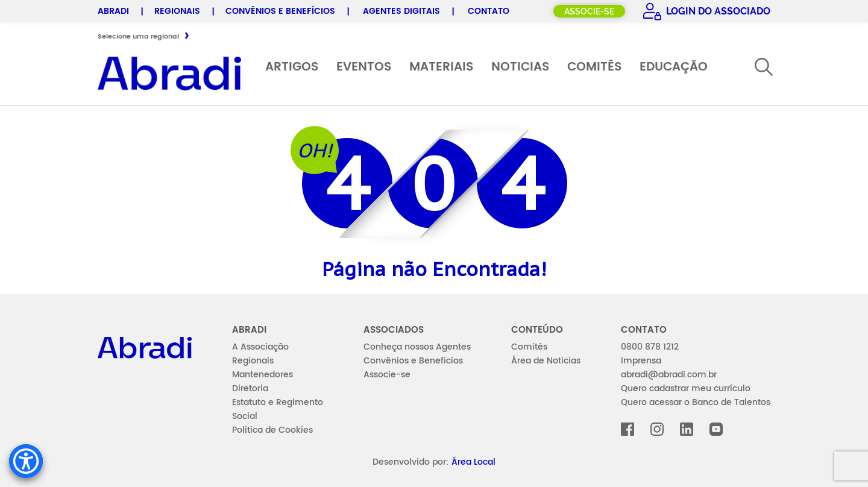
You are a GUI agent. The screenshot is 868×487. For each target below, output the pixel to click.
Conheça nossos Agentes (417, 347)
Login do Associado (717, 11)
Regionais (177, 11)
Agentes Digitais (401, 11)
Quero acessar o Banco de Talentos (696, 402)
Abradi (113, 11)
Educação (674, 67)
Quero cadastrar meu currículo (686, 388)
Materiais (441, 67)
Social (245, 416)
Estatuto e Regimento (278, 402)
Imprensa (641, 361)
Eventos (364, 67)
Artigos (292, 67)
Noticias (520, 67)
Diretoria (250, 388)
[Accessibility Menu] (26, 461)
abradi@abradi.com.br (669, 375)
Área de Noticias (546, 361)
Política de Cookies (272, 430)
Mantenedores (263, 375)
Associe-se (589, 11)
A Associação (260, 347)
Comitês (594, 67)
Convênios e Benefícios (280, 11)
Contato (489, 11)
